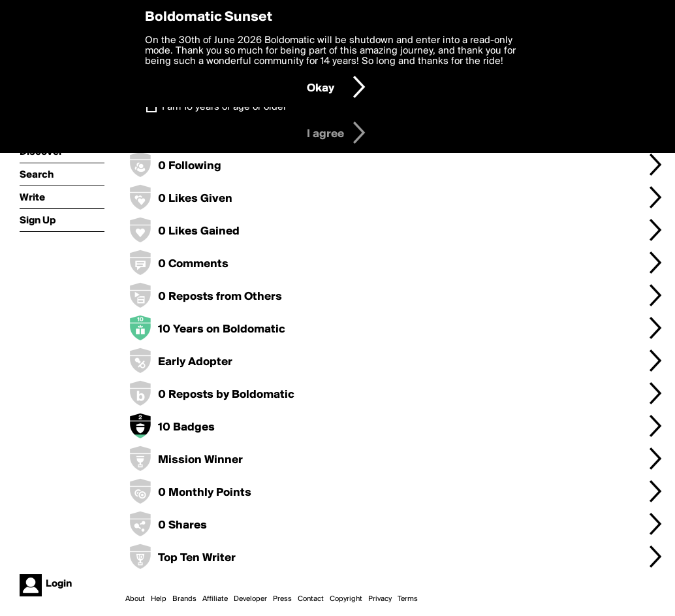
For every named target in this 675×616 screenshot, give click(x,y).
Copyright (346, 599)
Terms (408, 599)
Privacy (380, 599)
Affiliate (215, 599)
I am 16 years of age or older (224, 107)
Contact (311, 599)
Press (282, 599)
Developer (250, 599)
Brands (184, 599)
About (135, 599)
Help (159, 599)
